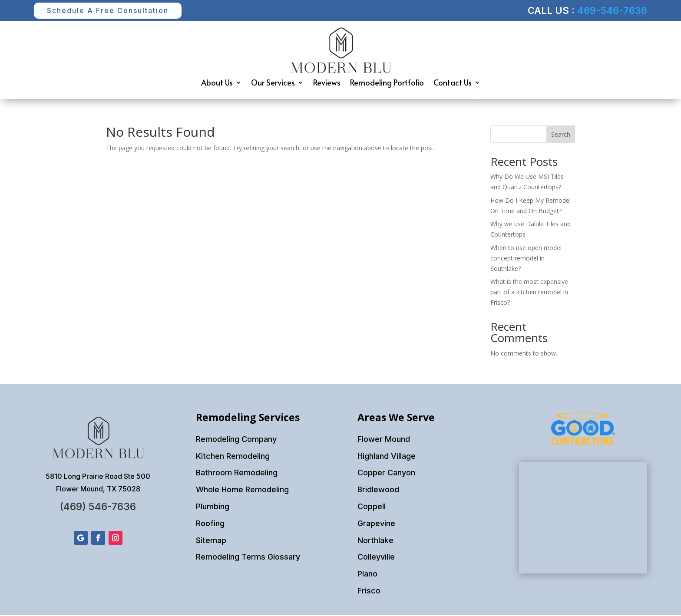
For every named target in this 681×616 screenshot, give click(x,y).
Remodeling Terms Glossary (248, 558)
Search (561, 135)
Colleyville (376, 558)
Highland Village (387, 456)
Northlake (375, 541)
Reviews (327, 84)
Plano (367, 575)
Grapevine (376, 524)
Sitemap (211, 541)
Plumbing (213, 507)
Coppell (372, 507)
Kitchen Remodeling (233, 456)
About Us (217, 84)
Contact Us (453, 84)
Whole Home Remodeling (242, 490)
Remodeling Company (236, 440)
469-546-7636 (612, 11)
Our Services (273, 84)
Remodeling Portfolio (387, 84)
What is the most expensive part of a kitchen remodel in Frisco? (529, 293)
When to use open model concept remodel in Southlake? (526, 259)
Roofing (210, 524)
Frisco (369, 591)
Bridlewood (378, 490)
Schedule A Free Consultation (113, 11)
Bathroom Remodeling (237, 473)
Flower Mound (384, 440)
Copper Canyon (386, 473)
